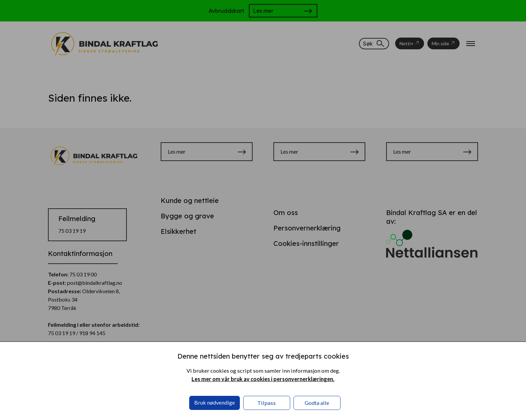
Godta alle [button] (317, 403)
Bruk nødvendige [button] (215, 402)
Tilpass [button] (267, 403)
